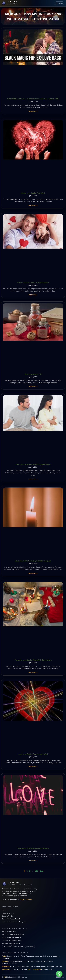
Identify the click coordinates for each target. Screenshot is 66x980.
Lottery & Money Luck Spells (12, 940)
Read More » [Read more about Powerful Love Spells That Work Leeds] (33, 295)
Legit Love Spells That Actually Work (33, 754)
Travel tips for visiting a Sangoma (14, 922)
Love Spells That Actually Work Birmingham (33, 561)
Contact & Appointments (11, 919)
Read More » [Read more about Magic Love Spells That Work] (33, 205)
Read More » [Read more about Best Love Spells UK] (33, 386)
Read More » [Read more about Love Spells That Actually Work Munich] (33, 861)
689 (36, 871)
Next (41, 871)
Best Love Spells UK (33, 374)
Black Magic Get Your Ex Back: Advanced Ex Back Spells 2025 (33, 99)
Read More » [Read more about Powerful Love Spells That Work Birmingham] (33, 672)
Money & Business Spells (11, 943)
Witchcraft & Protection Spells (13, 934)
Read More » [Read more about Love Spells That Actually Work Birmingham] (33, 573)
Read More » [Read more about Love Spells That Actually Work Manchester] (33, 479)
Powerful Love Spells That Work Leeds (33, 282)
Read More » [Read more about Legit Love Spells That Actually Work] (33, 767)
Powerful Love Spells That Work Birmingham (33, 660)
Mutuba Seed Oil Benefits (11, 937)
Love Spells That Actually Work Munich (33, 848)
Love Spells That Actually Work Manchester (33, 464)
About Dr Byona (8, 913)
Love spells (7, 947)
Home (4, 910)
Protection (30, 947)
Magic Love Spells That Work (33, 193)
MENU (60, 3)
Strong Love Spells (9, 931)
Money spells (19, 947)
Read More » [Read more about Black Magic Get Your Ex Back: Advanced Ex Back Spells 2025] (33, 111)
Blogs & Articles (8, 916)
